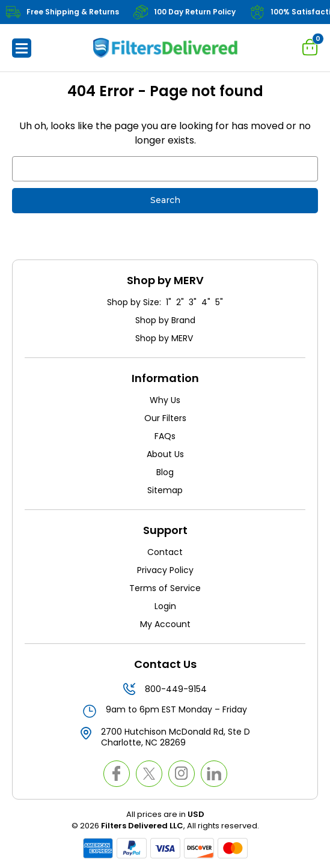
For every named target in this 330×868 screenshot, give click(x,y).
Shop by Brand (165, 320)
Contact (165, 552)
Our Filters (165, 418)
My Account (165, 624)
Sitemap (165, 490)
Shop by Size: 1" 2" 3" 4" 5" (165, 302)
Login (165, 606)
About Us (165, 454)
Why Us (165, 400)
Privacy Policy (165, 570)
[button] (22, 48)
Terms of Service (165, 588)
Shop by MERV (165, 338)
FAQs (165, 436)
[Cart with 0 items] (310, 47)
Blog (165, 472)
